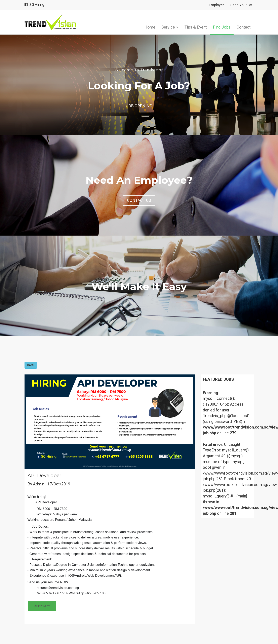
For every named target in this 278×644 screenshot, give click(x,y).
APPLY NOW (42, 606)
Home (150, 27)
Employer (216, 5)
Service (170, 27)
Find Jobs (222, 27)
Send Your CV (241, 5)
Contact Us (139, 200)
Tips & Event (196, 27)
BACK (31, 365)
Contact (244, 27)
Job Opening (139, 106)
